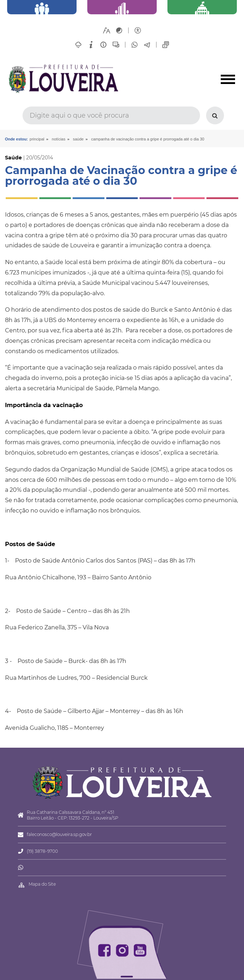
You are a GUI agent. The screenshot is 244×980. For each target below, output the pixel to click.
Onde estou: (16, 139)
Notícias (59, 139)
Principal (37, 139)
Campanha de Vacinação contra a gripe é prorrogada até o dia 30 (148, 139)
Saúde (78, 139)
